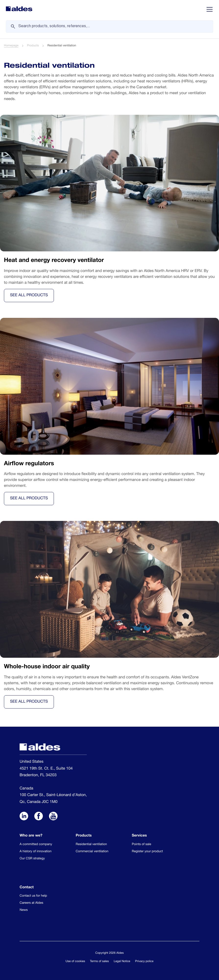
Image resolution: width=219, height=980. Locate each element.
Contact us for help (33, 896)
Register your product (147, 852)
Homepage (11, 46)
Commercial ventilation (92, 852)
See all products (29, 296)
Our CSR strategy (32, 859)
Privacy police (144, 962)
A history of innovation (36, 852)
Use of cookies (75, 962)
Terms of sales (99, 962)
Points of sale (141, 845)
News (24, 910)
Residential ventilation (91, 845)
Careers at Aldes (31, 903)
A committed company (36, 845)
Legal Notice (122, 962)
